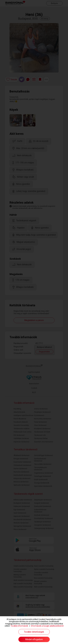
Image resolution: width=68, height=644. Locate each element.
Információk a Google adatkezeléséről (47, 626)
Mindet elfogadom (34, 639)
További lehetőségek (34, 632)
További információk (19, 626)
